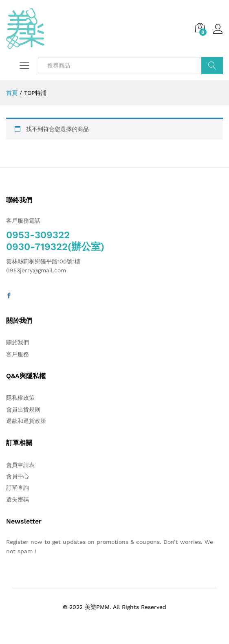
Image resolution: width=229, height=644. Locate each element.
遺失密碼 (18, 499)
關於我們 (18, 342)
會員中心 (18, 476)
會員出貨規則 (23, 410)
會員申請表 (20, 465)
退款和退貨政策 (26, 421)
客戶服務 (18, 354)
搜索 (212, 66)
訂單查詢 (18, 488)
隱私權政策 (20, 398)
